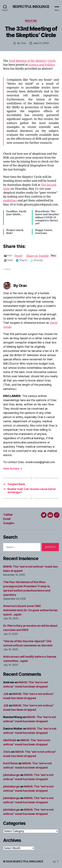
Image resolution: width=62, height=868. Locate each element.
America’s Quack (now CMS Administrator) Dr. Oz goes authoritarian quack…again (30, 610)
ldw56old (10, 740)
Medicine (31, 21)
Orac (24, 43)
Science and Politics (42, 65)
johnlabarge (11, 775)
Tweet (18, 255)
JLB (6, 694)
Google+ (9, 523)
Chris (7, 752)
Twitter (8, 515)
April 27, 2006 (41, 43)
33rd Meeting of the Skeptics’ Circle (32, 61)
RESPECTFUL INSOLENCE (31, 7)
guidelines (10, 201)
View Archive (13, 469)
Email (7, 519)
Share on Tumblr (38, 255)
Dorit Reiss (10, 763)
